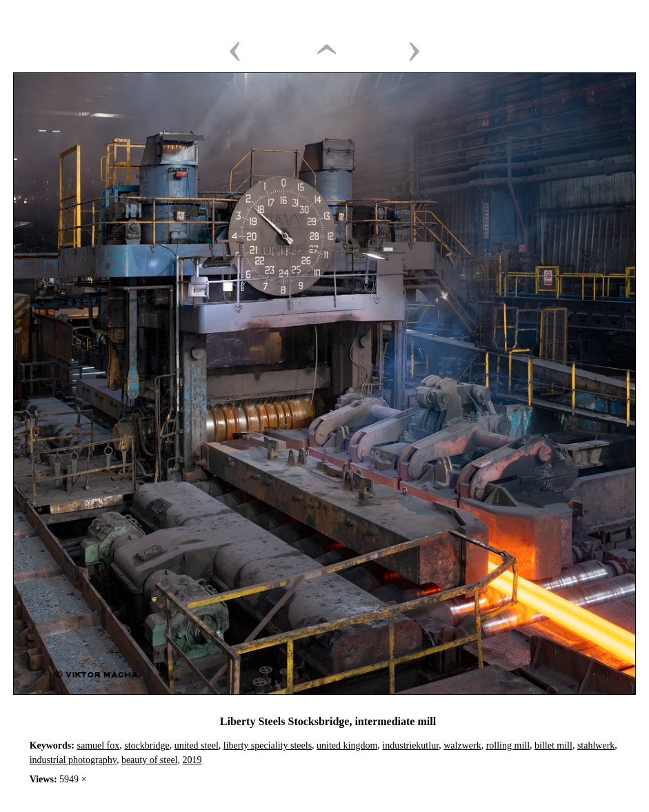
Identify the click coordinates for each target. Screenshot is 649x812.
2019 (192, 760)
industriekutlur (410, 745)
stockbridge (147, 745)
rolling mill (508, 745)
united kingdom (347, 745)
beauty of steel (150, 760)
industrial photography (73, 760)
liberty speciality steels (268, 745)
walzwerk (462, 745)
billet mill (553, 745)
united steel (197, 745)
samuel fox (98, 745)
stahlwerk (596, 745)
